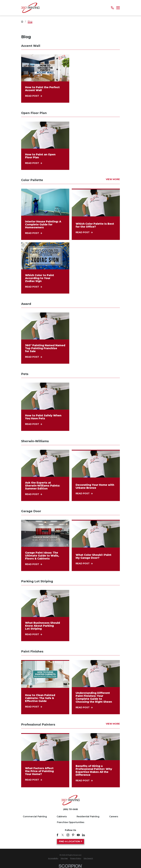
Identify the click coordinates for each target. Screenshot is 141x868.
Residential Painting (88, 817)
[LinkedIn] (83, 835)
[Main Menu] (118, 8)
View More (113, 180)
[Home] (30, 8)
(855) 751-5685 (70, 809)
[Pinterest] (73, 835)
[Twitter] (63, 835)
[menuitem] (53, 858)
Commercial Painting (35, 817)
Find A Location (70, 841)
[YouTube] (78, 835)
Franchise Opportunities (71, 822)
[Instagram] (68, 835)
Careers (114, 817)
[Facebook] (57, 835)
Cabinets (62, 817)
